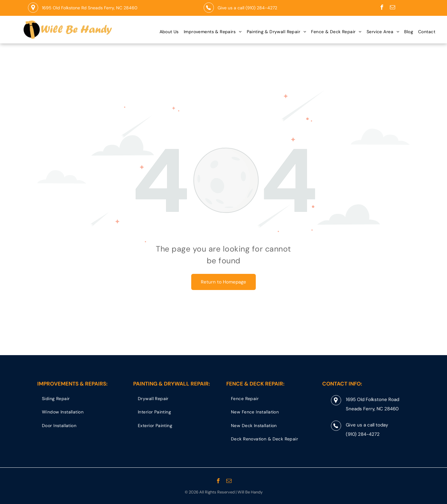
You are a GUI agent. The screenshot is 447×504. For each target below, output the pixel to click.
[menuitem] (169, 32)
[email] (393, 8)
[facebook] (382, 8)
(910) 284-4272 (261, 8)
